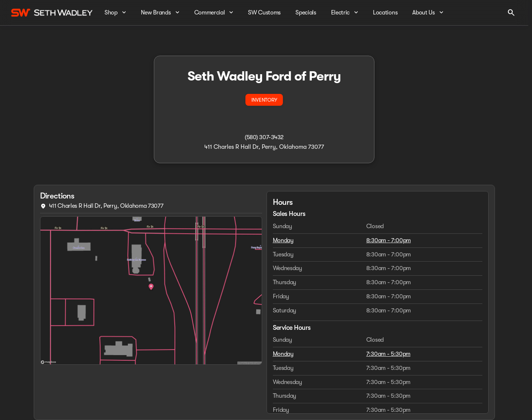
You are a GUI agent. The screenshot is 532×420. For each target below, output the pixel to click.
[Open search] (511, 13)
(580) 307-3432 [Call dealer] (264, 137)
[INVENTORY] (264, 100)
